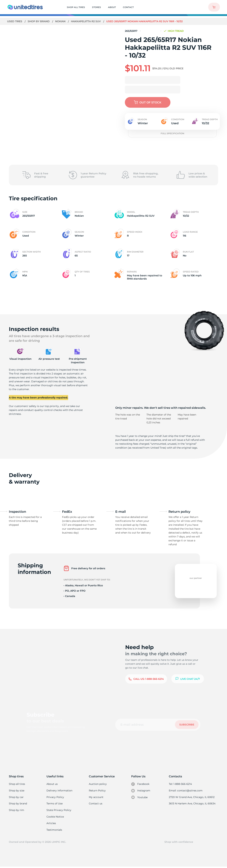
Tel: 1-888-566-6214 (181, 784)
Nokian (61, 21)
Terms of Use (55, 804)
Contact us (96, 804)
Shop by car (16, 797)
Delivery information (59, 791)
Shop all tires (17, 784)
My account (96, 797)
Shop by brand (39, 21)
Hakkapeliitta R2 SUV (87, 21)
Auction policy (98, 784)
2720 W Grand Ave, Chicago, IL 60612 (192, 797)
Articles (51, 824)
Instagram (141, 791)
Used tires (15, 21)
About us (52, 784)
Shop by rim (16, 811)
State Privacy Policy (59, 811)
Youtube (140, 798)
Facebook (140, 784)
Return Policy (97, 791)
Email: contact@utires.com (186, 791)
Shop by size (17, 791)
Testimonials (55, 831)
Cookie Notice (55, 817)
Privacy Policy (55, 797)
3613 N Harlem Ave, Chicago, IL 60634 (192, 804)
